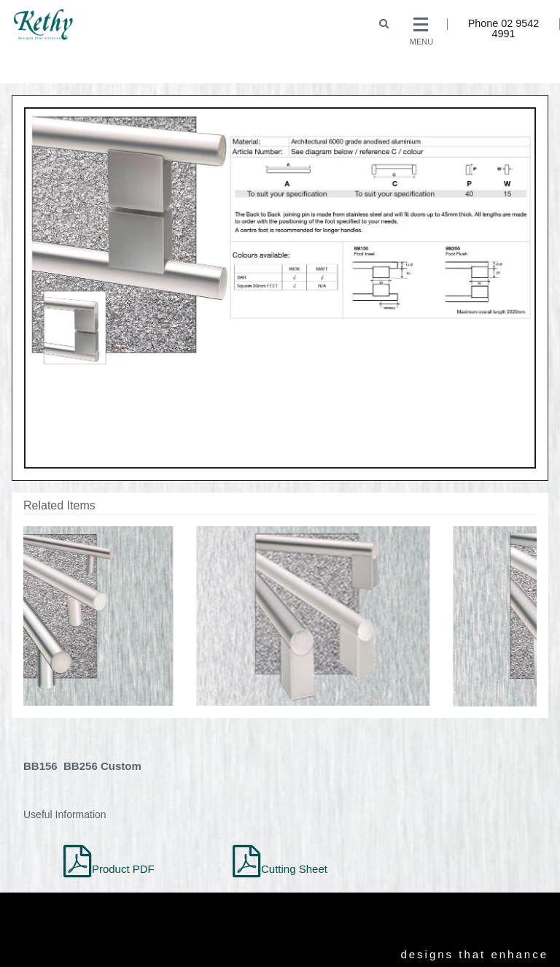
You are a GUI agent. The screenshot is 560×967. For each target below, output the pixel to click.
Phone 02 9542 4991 (504, 29)
